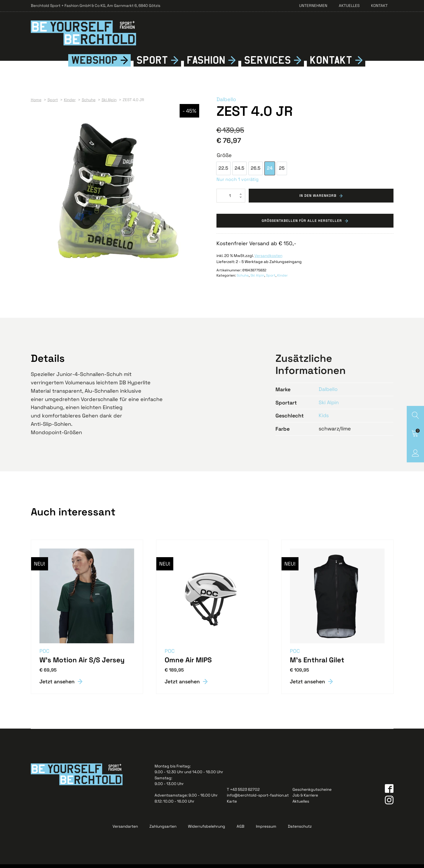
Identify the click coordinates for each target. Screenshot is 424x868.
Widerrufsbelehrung (207, 830)
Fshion (206, 64)
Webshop (94, 64)
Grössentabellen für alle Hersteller (302, 225)
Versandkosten (268, 260)
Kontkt (331, 64)
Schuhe (243, 279)
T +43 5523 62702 (243, 793)
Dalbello (226, 103)
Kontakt (379, 6)
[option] (223, 172)
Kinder (283, 279)
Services (268, 64)
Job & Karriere (305, 799)
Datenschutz (300, 830)
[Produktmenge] (231, 199)
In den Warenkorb (318, 199)
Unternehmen (313, 6)
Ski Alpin (257, 279)
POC (45, 655)
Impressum (266, 830)
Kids (324, 419)
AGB (240, 830)
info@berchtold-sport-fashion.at (258, 799)
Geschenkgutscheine (312, 793)
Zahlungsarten (163, 830)
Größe (224, 159)
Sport (152, 64)
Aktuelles (349, 6)
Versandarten (125, 830)
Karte (232, 805)
